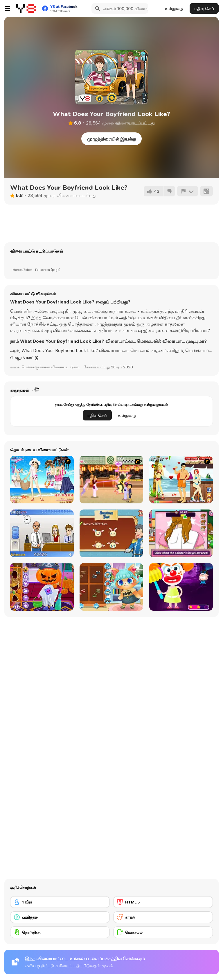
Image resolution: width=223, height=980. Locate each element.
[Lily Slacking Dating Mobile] (181, 533)
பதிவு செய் (204, 9)
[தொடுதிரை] (60, 932)
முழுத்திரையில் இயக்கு (111, 139)
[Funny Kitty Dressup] (111, 587)
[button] (24, 358)
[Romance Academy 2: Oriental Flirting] (111, 480)
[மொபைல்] (163, 932)
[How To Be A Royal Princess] (111, 533)
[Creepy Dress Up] (181, 587)
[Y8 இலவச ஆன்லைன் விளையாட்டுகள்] (26, 8)
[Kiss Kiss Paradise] (181, 480)
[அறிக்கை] (188, 191)
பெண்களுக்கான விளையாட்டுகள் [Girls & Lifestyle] (51, 367)
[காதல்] (163, 917)
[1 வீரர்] (60, 902)
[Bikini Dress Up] (42, 480)
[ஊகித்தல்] (60, 917)
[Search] (97, 8)
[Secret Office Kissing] (42, 533)
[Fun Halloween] (42, 587)
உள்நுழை (174, 9)
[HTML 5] (163, 902)
